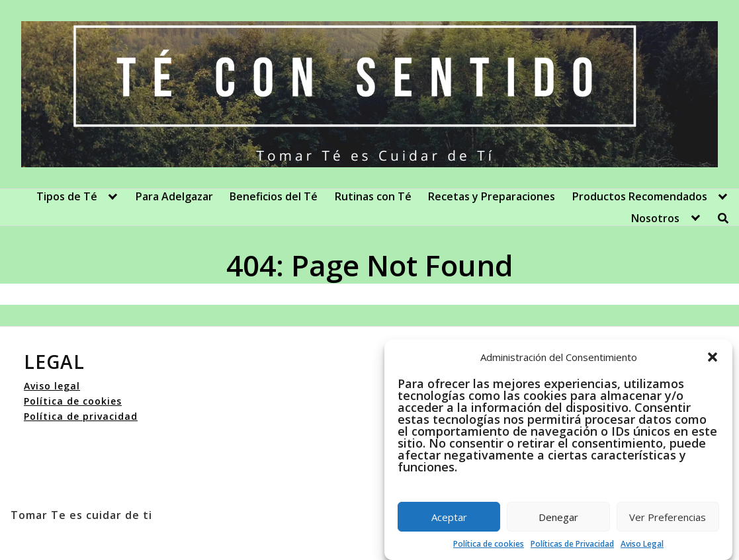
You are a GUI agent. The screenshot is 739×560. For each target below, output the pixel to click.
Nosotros (655, 218)
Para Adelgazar (174, 196)
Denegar (558, 517)
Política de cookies (489, 544)
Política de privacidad (81, 416)
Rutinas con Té (373, 196)
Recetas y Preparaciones (492, 196)
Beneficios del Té (274, 196)
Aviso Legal (642, 544)
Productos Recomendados (640, 196)
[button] (713, 357)
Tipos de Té (67, 196)
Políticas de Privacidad (572, 544)
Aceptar (449, 517)
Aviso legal (52, 386)
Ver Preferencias (668, 517)
